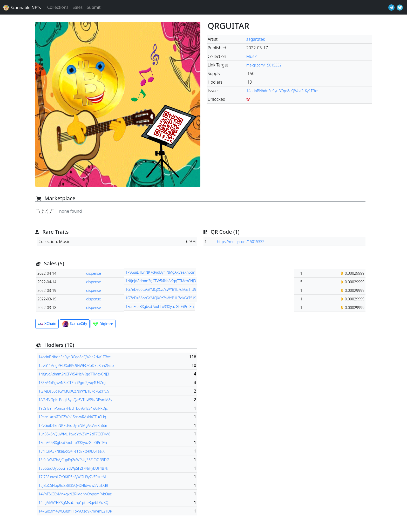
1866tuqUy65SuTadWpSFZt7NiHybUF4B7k (73, 468)
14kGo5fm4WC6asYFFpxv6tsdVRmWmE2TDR (75, 511)
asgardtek (256, 39)
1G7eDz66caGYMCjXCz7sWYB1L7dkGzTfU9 (161, 289)
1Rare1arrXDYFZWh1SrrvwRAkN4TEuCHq (72, 417)
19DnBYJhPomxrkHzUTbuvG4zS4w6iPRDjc (73, 408)
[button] (118, 104)
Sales (78, 7)
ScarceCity (75, 324)
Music (252, 56)
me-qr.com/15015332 (264, 65)
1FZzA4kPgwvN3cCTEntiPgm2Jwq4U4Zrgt (73, 383)
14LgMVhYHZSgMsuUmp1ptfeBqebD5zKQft (75, 503)
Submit (94, 7)
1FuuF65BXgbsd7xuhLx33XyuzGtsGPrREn (160, 307)
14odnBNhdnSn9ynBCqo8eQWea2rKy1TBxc (282, 91)
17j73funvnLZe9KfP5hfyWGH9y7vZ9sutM (72, 477)
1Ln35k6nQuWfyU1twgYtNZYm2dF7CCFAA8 (74, 434)
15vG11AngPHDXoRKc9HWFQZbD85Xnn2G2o (76, 365)
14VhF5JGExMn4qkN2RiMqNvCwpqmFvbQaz (75, 494)
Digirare (103, 324)
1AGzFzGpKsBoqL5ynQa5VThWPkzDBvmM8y (75, 400)
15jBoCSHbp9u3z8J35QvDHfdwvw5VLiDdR (73, 485)
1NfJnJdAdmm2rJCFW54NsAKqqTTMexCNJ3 (161, 281)
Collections (58, 7)
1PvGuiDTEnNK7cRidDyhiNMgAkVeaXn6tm (160, 272)
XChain (47, 324)
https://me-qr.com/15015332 (241, 242)
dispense (94, 273)
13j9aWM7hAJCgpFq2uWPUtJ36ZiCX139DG (74, 460)
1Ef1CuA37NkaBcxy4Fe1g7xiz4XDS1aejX (72, 451)
